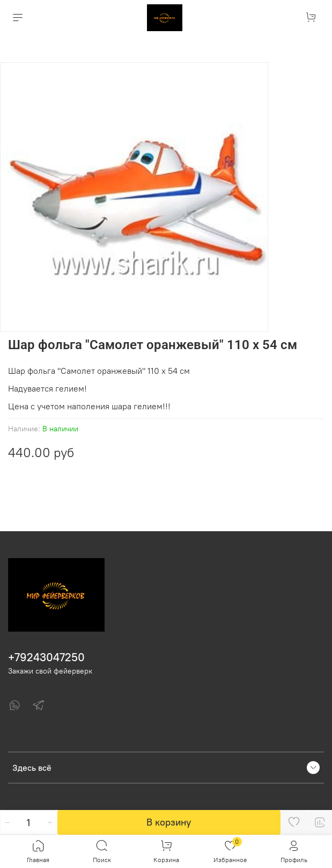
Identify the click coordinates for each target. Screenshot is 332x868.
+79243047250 (46, 657)
